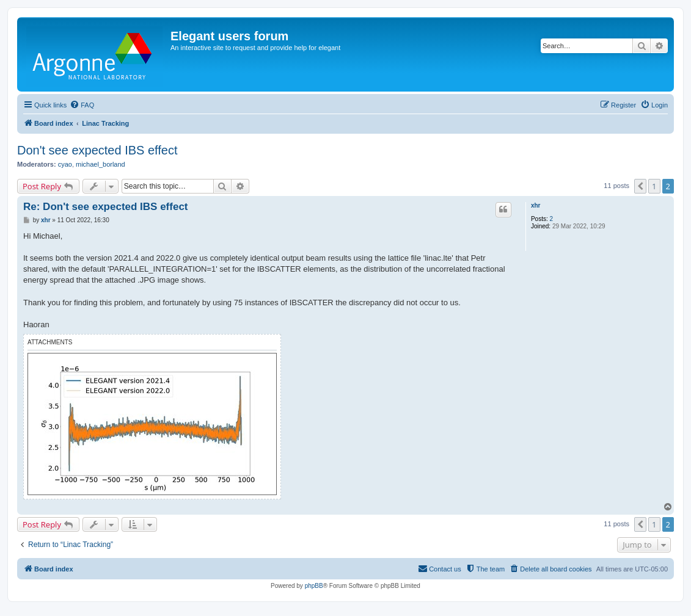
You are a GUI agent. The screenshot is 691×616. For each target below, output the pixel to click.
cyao (65, 164)
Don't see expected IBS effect (97, 150)
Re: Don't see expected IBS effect (106, 207)
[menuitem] (82, 105)
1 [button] (654, 186)
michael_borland (101, 164)
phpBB (314, 586)
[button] (640, 186)
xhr (536, 205)
